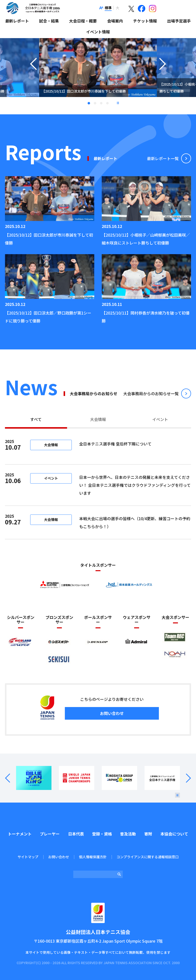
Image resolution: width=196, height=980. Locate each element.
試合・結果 (49, 21)
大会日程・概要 (83, 21)
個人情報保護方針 (93, 857)
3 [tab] (101, 103)
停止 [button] (118, 103)
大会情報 (98, 419)
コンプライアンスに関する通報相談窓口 (148, 857)
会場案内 (115, 21)
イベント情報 (98, 32)
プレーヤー (50, 834)
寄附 (148, 834)
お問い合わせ (112, 713)
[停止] (177, 795)
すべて (36, 419)
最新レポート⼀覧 (163, 158)
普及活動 (128, 834)
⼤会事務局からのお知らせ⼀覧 (151, 393)
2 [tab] (95, 103)
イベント (160, 419)
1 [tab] (89, 103)
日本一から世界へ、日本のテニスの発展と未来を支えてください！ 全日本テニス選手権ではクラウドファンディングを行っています (135, 485)
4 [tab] (107, 103)
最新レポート (17, 21)
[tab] (36, 420)
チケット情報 (145, 21)
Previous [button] (33, 74)
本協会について (174, 834)
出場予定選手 (179, 21)
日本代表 (76, 834)
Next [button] (163, 74)
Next (185, 778)
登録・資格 (102, 834)
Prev (11, 778)
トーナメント (20, 834)
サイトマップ (28, 857)
